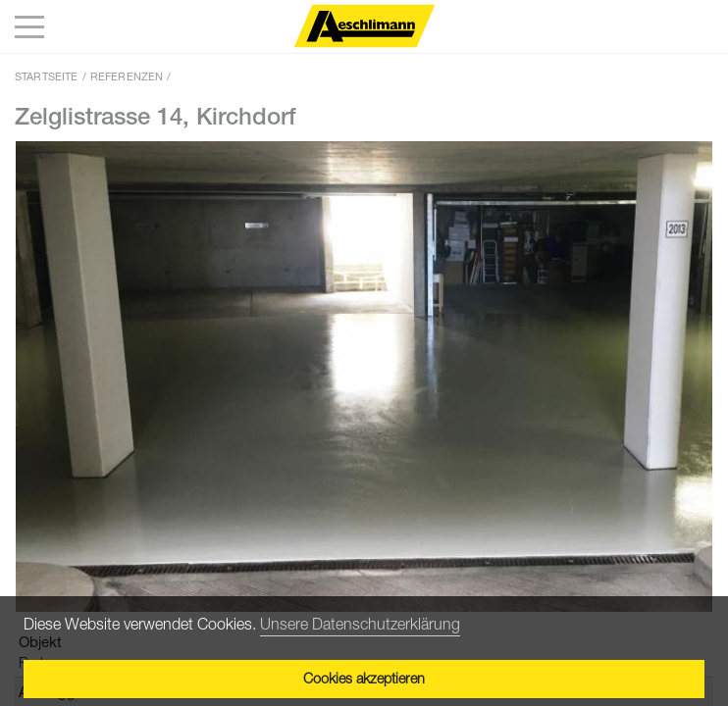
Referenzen (127, 76)
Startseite (47, 76)
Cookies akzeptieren (364, 678)
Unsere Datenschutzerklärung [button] (360, 624)
